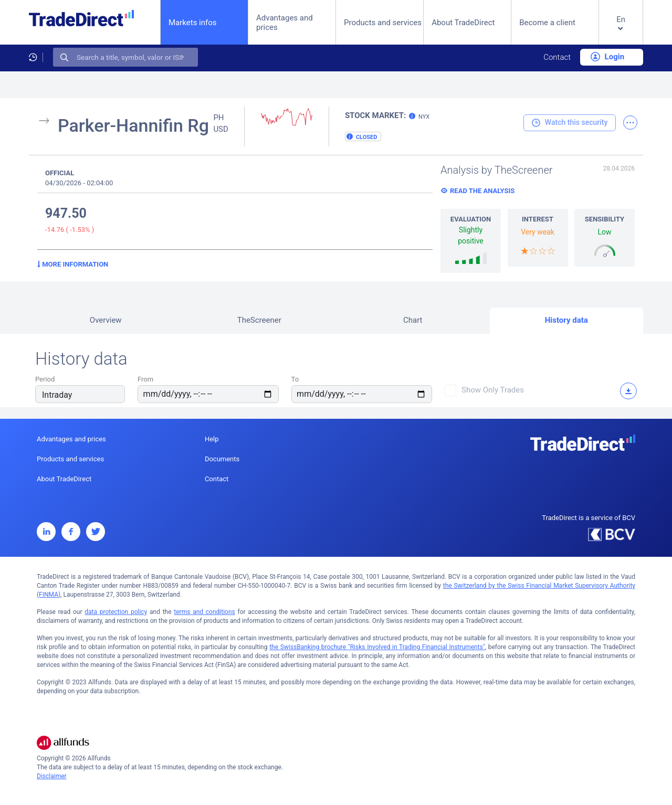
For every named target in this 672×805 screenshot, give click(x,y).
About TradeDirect (463, 23)
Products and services (383, 23)
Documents (222, 459)
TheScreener (259, 320)
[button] (621, 31)
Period (45, 379)
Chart (413, 320)
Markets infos (193, 22)
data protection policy (116, 612)
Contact (557, 57)
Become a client (547, 23)
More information (73, 264)
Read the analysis (482, 191)
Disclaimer (52, 776)
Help (212, 439)
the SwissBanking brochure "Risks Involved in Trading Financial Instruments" (377, 647)
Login (607, 57)
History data (566, 320)
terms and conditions (204, 612)
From (145, 379)
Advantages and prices (285, 23)
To (295, 379)
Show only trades (493, 390)
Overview (106, 320)
